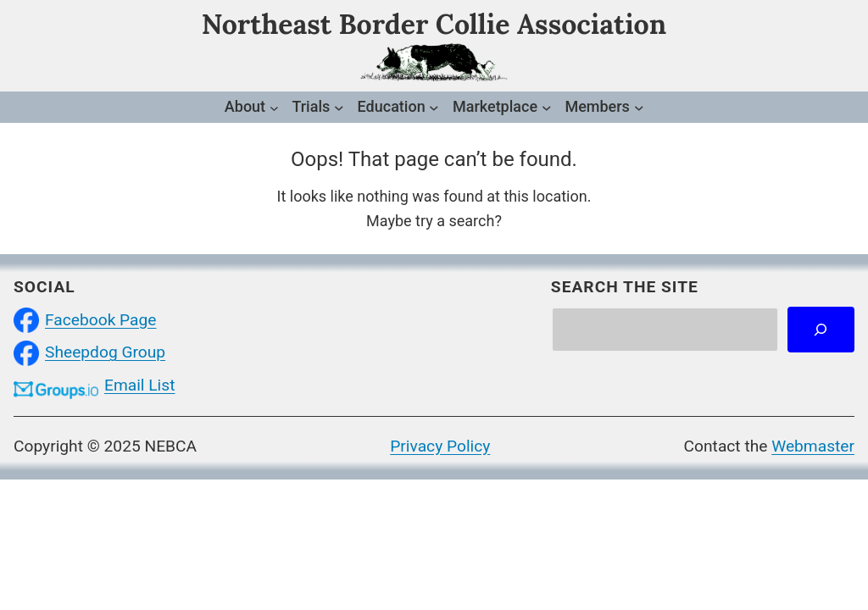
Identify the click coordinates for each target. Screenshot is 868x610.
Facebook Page (100, 320)
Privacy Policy (440, 446)
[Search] (821, 330)
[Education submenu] (434, 108)
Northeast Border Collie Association (434, 24)
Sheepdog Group (105, 352)
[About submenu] (274, 107)
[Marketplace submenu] (547, 108)
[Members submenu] (639, 108)
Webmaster (813, 446)
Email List (139, 385)
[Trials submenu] (339, 108)
